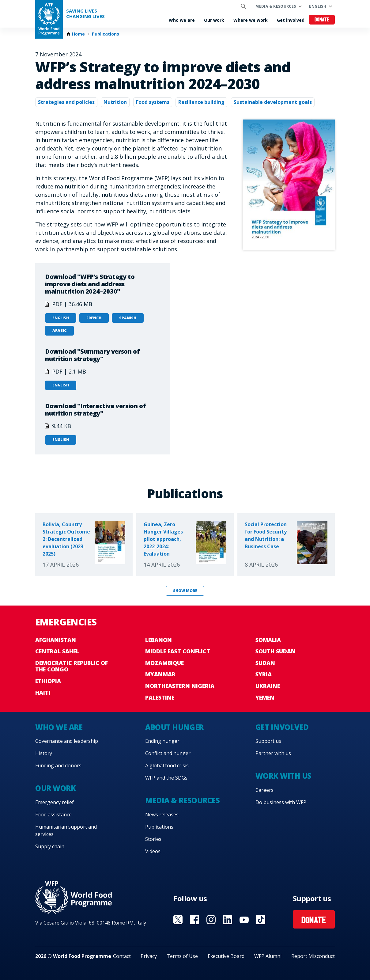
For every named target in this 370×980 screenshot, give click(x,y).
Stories (153, 839)
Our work (214, 20)
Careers (264, 790)
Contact (122, 956)
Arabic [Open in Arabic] (59, 330)
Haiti (43, 693)
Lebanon (159, 640)
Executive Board (226, 956)
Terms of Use (182, 956)
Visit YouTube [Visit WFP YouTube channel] (244, 920)
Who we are (182, 20)
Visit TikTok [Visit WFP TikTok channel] (261, 920)
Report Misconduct (313, 956)
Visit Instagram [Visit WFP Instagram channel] (211, 920)
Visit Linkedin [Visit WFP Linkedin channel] (228, 920)
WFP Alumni (268, 956)
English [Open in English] (61, 318)
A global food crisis (167, 765)
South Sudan (276, 651)
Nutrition (115, 102)
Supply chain (50, 846)
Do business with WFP (281, 802)
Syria (264, 674)
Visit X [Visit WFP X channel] (178, 920)
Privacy (149, 956)
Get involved (291, 20)
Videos (153, 851)
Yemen (265, 697)
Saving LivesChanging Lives (85, 14)
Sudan (265, 663)
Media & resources (276, 6)
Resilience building (201, 102)
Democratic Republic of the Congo (72, 666)
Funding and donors (58, 765)
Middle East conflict (178, 651)
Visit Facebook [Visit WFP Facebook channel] (194, 920)
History (44, 753)
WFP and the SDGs (166, 778)
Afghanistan (56, 640)
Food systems (153, 102)
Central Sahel (57, 651)
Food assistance (53, 815)
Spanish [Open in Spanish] (128, 318)
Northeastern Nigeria (180, 686)
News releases (162, 815)
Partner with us (273, 753)
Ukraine (268, 686)
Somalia (268, 640)
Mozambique (164, 663)
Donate (322, 20)
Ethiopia (48, 681)
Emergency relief (55, 802)
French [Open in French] (94, 318)
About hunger (174, 727)
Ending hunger (162, 741)
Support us (268, 741)
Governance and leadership (67, 741)
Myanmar (160, 674)
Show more (185, 591)
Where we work (251, 20)
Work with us (283, 776)
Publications (106, 34)
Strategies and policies (66, 102)
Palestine (160, 697)
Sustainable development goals (273, 102)
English (318, 6)
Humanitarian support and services (66, 830)
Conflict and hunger (168, 753)
